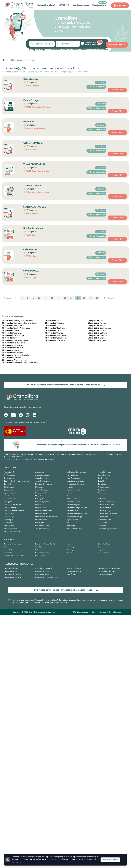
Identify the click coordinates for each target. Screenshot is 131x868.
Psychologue (8, 520)
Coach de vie (102, 478)
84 (58, 298)
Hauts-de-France (15, 340)
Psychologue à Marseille (13, 574)
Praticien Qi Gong (104, 511)
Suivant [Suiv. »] (108, 298)
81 (39, 298)
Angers (97, 340)
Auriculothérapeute (42, 475)
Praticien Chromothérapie (13, 505)
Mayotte (12, 350)
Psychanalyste (103, 517)
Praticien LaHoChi (42, 508)
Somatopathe (9, 526)
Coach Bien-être (41, 478)
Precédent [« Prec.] (10, 298)
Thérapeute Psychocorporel (108, 529)
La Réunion (13, 345)
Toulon (97, 331)
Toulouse (55, 328)
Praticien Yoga (9, 517)
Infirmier (70, 493)
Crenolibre (9, 407)
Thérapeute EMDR (42, 529)
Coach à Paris (71, 574)
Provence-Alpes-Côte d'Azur (20, 363)
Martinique (13, 348)
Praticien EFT (40, 505)
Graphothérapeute (73, 490)
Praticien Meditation (105, 508)
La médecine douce (81, 5)
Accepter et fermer (110, 860)
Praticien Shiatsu (41, 514)
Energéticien (102, 484)
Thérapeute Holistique (74, 529)
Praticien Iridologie (11, 508)
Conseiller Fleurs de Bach (44, 481)
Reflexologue (9, 523)
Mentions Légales (81, 612)
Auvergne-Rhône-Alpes (18, 321)
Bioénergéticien (72, 475)
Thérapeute (102, 526)
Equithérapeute (10, 487)
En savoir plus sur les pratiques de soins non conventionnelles (30, 459)
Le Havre (98, 333)
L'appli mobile (100, 5)
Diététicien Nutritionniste (44, 484)
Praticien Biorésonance (106, 502)
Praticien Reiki (9, 514)
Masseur (70, 496)
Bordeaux (55, 340)
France (32, 60)
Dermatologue (9, 484)
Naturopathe (40, 499)
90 (97, 298)
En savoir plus (18, 863)
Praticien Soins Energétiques (77, 514)
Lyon (53, 326)
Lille (95, 321)
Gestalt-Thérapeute (42, 490)
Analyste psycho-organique (76, 472)
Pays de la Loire (15, 360)
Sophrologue (71, 526)
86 (71, 298)
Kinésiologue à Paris (74, 571)
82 (46, 298)
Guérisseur (102, 490)
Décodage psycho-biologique (77, 484)
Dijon (96, 338)
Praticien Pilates (72, 511)
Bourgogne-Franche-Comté (20, 323)
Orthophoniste (72, 499)
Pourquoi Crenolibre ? (46, 5)
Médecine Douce (10, 499)
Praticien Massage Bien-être (77, 508)
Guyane (11, 338)
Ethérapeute (40, 487)
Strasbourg (56, 338)
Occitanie (12, 358)
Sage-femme (102, 523)
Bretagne (12, 326)
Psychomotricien (41, 520)
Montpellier (56, 335)
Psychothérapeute (104, 520)
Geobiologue (8, 490)
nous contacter (61, 603)
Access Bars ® (9, 472)
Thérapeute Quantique (12, 532)
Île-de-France (14, 343)
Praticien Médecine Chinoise (14, 511)
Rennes (97, 323)
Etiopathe (70, 487)
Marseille (55, 323)
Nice (53, 331)
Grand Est (12, 333)
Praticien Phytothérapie (44, 511)
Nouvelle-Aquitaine (16, 355)
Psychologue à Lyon (105, 574)
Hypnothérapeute (10, 493)
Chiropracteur (17, 60)
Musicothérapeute (104, 496)
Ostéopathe (8, 502)
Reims (96, 326)
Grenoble (98, 335)
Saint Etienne (99, 328)
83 (52, 298)
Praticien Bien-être (73, 502)
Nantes (54, 333)
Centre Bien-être (104, 475)
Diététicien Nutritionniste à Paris (109, 568)
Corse (10, 331)
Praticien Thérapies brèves (107, 514)
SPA (68, 523)
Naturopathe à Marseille (107, 571)
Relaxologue (40, 523)
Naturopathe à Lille (42, 574)
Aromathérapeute (104, 472)
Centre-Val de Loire (16, 328)
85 (65, 298)
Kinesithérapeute (10, 496)
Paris (53, 321)
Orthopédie (102, 499)
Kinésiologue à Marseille (13, 577)
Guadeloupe (13, 335)
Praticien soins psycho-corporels (47, 517)
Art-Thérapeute (10, 475)
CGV (93, 612)
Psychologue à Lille (42, 571)
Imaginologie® (40, 493)
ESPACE (64, 5)
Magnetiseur (40, 496)
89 (91, 298)
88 (84, 298)
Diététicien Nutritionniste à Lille (46, 577)
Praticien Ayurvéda (42, 502)
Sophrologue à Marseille (44, 568)
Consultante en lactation (75, 481)
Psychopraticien (72, 520)
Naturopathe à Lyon (74, 568)
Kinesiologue (102, 493)
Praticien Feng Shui (73, 505)
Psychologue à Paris (11, 568)
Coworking (102, 481)
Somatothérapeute (42, 526)
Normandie (13, 353)
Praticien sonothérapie (75, 517)
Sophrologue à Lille (11, 571)
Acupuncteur (40, 472)
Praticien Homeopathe (106, 505)
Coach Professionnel (74, 478)
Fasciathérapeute (104, 487)
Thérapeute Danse (11, 529)
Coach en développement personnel (17, 481)
